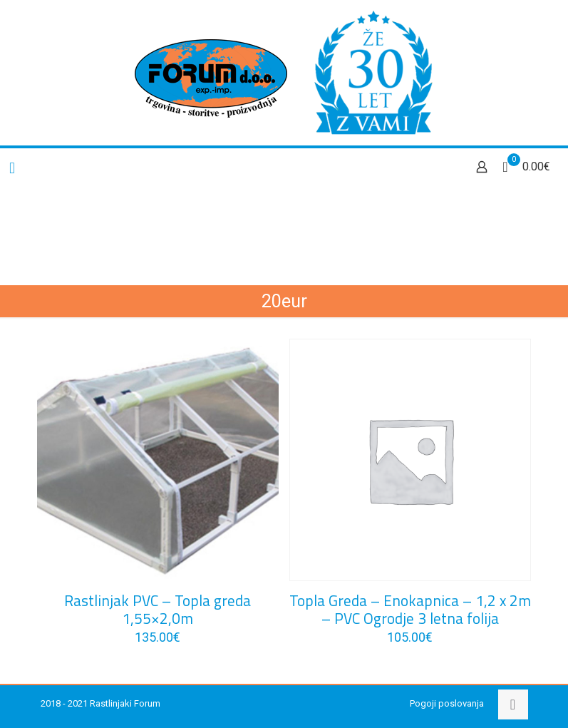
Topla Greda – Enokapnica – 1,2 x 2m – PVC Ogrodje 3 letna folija (410, 609)
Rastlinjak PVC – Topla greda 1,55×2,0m (158, 609)
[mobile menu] (12, 168)
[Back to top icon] (513, 704)
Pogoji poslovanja (447, 703)
